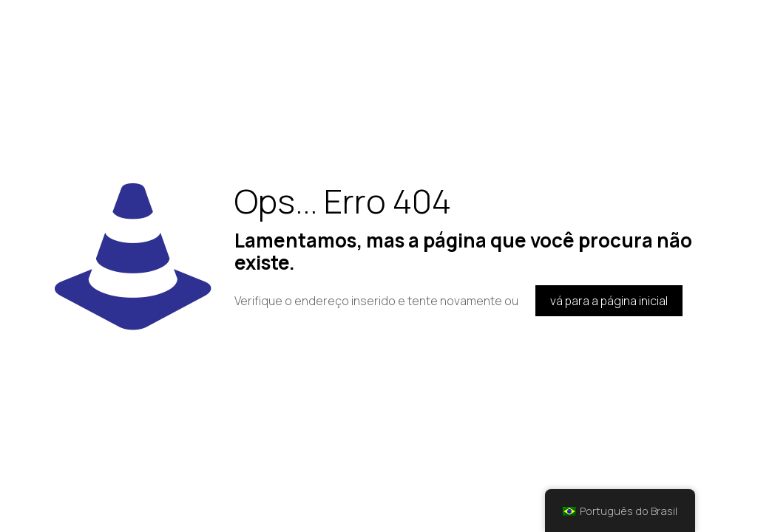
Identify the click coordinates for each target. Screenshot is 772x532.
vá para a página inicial (609, 301)
